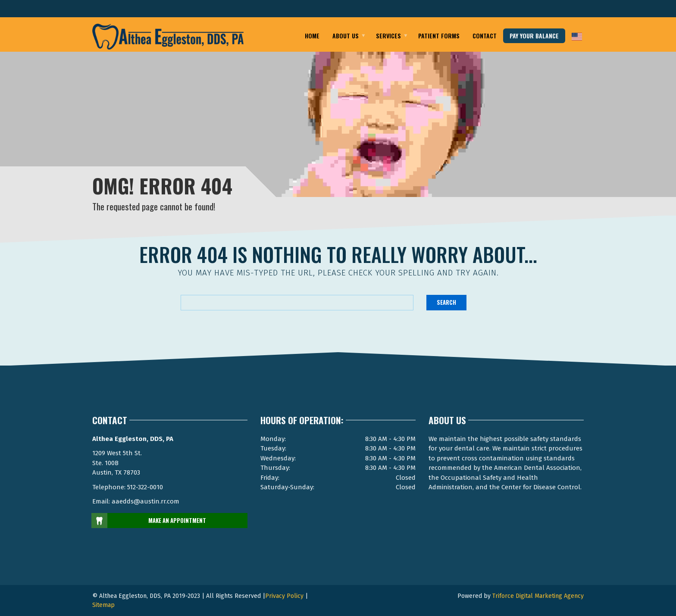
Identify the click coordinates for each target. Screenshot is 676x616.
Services (388, 36)
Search (446, 302)
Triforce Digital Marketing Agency (538, 596)
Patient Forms (439, 36)
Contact (485, 36)
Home (312, 36)
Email (137, 10)
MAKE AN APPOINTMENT (149, 521)
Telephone (547, 10)
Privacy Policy (284, 596)
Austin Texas (205, 10)
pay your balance (534, 36)
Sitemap (103, 605)
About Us (346, 36)
